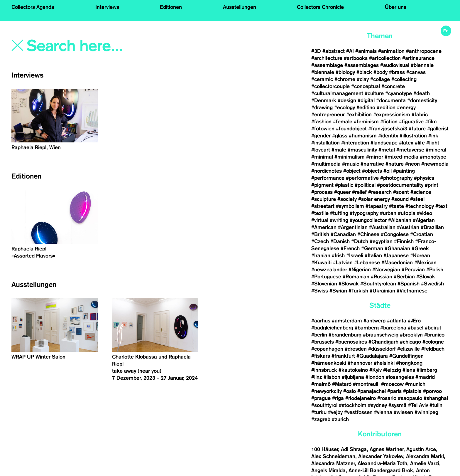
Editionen (171, 7)
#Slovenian (324, 284)
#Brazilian (432, 227)
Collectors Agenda (33, 7)
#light (433, 143)
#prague (321, 398)
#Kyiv (376, 370)
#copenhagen (327, 349)
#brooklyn (411, 335)
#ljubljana (353, 377)
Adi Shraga (354, 449)
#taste (396, 206)
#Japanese (396, 255)
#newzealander (329, 270)
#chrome (345, 79)
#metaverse (410, 150)
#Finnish (404, 241)
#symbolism (350, 206)
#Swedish (432, 284)
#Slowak (349, 284)
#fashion (321, 122)
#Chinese (368, 234)
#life (420, 143)
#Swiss (320, 291)
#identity (388, 136)
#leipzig (392, 370)
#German (372, 248)
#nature (395, 164)
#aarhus (321, 321)
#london (375, 377)
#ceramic (322, 79)
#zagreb (321, 419)
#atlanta (397, 321)
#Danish (340, 241)
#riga (338, 398)
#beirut (433, 328)
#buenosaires (351, 342)
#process (322, 192)
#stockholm (353, 405)
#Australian (382, 227)
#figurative (411, 122)
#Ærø (414, 321)
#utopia (407, 213)
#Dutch (360, 241)
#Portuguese (326, 277)
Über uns (396, 7)
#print (432, 185)
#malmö (321, 384)
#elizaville (409, 349)
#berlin (319, 335)
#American (324, 227)
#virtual (320, 220)
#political (365, 185)
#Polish (435, 270)
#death (422, 93)
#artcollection (385, 58)
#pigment (322, 185)
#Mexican (425, 263)
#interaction (355, 143)
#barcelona (393, 328)
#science (421, 192)
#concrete (393, 86)
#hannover (360, 363)
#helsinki (384, 363)
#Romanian (356, 277)
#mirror (375, 157)
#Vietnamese (412, 291)
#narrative (372, 164)
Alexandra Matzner (333, 463)
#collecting (404, 79)
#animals (366, 51)
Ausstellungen (240, 7)
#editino (366, 107)
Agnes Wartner (387, 449)
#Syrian (338, 291)
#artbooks (356, 58)
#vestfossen (358, 412)
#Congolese (395, 234)
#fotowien (323, 129)
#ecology (345, 107)
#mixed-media (401, 157)
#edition (386, 107)
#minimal (322, 157)
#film (431, 122)
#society (347, 199)
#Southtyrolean (378, 284)
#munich (415, 384)
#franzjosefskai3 (388, 129)
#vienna (383, 412)
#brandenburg (345, 335)
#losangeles (400, 377)
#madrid (425, 377)
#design (347, 100)
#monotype (433, 157)
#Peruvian (413, 270)
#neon (412, 164)
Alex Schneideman (333, 456)
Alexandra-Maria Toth (382, 463)
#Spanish (409, 284)
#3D (316, 51)
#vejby (335, 412)
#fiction (389, 122)
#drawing (322, 107)
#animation (391, 51)
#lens (409, 370)
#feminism (366, 122)
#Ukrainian (382, 291)
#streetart (323, 206)
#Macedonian (397, 263)
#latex (406, 143)
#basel (416, 328)
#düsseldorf (382, 349)
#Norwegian (386, 270)
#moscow (392, 384)
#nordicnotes (327, 171)
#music (351, 164)
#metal (387, 150)
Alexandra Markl (425, 456)
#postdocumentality (400, 185)
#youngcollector (368, 220)
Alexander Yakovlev (381, 456)
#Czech (320, 241)
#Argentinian (353, 227)
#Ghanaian (397, 248)
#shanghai (436, 398)
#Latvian (343, 263)
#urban (388, 213)
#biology (345, 72)
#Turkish (358, 291)
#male (339, 150)
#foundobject (351, 129)
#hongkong (409, 363)
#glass (340, 136)
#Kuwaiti (321, 263)
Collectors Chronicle (320, 7)
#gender (321, 136)
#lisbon (332, 377)
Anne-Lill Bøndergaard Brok (381, 470)
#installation (325, 143)
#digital (366, 100)
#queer (342, 192)
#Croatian (422, 234)
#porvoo (432, 391)
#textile (320, 213)
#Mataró (342, 384)
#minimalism (350, 157)
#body (380, 72)
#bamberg (367, 328)
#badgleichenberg (332, 328)
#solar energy (374, 199)
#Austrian (408, 227)
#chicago (410, 342)
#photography (396, 178)
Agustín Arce (421, 449)
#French (350, 248)
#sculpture (324, 199)
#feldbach (433, 349)
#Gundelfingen (406, 356)
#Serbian (404, 277)
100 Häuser (325, 449)
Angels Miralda (328, 470)
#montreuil (366, 384)
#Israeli (355, 255)
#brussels (323, 342)
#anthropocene (424, 51)
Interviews (107, 7)
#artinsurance (418, 58)
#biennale (422, 65)
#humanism (363, 136)
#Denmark (324, 100)
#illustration (413, 136)
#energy (406, 107)
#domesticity (422, 100)
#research (380, 192)
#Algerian (424, 220)
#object (352, 171)
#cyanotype (399, 93)
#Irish (338, 255)
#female (343, 122)
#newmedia (435, 164)
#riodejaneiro (361, 398)
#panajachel (372, 391)
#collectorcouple (330, 86)
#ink (433, 136)
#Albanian (400, 220)
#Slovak (426, 277)
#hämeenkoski (329, 363)
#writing (339, 220)
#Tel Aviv (418, 405)
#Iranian (321, 255)
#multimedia (326, 164)
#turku (319, 412)
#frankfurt (343, 356)
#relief (359, 192)
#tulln (436, 405)
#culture (374, 93)
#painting (404, 171)
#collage (380, 79)
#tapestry (377, 206)
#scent (401, 192)
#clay (363, 79)
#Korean (420, 255)
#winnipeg (426, 412)
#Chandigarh (383, 342)
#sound (400, 199)
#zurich (340, 419)
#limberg (427, 370)
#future (417, 129)
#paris (394, 391)
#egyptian (381, 241)
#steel (417, 199)
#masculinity (362, 150)
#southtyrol (324, 405)
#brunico (434, 335)
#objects (372, 171)
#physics (424, 178)
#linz (317, 377)
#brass (397, 72)
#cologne (433, 342)
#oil (388, 171)
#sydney (377, 405)
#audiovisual (395, 65)
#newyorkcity (327, 391)
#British (320, 234)
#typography (364, 213)
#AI (350, 51)
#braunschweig (381, 335)
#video (425, 213)
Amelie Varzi (425, 463)
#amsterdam (347, 321)
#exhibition (359, 115)
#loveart (321, 150)
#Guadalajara (372, 356)
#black (364, 72)
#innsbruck (324, 370)
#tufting (339, 213)
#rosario (387, 398)
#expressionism (392, 115)
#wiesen (403, 412)
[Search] (113, 46)
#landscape (384, 143)
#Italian (373, 255)
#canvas (416, 72)
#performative (362, 178)
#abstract (334, 51)
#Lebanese (367, 263)
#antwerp (374, 321)
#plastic (344, 185)
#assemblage (327, 65)
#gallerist (438, 129)
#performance (328, 178)
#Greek (420, 248)
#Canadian (343, 234)
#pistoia (412, 391)
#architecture (327, 58)
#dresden (356, 349)
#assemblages (362, 65)
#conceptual (366, 86)
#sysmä (398, 405)
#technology (420, 206)
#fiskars (321, 356)
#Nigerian (360, 270)
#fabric (420, 115)
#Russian (382, 277)
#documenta (391, 100)
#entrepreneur (328, 115)
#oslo (350, 391)
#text (441, 206)
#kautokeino (353, 370)
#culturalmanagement (337, 93)
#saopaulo (410, 398)
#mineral (436, 150)
